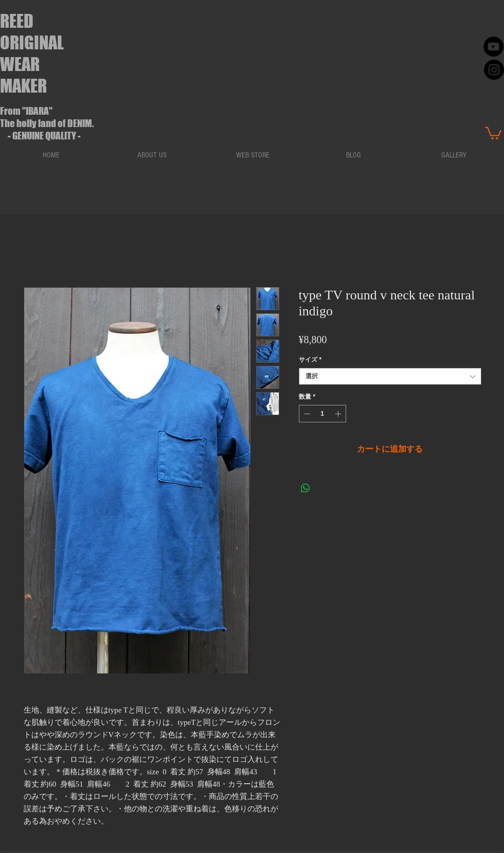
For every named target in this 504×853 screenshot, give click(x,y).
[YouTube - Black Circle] (493, 47)
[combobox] (390, 376)
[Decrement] (306, 414)
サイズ (310, 360)
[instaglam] (494, 70)
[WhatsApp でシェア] (305, 488)
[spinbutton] (322, 414)
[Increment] (339, 414)
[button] (493, 132)
